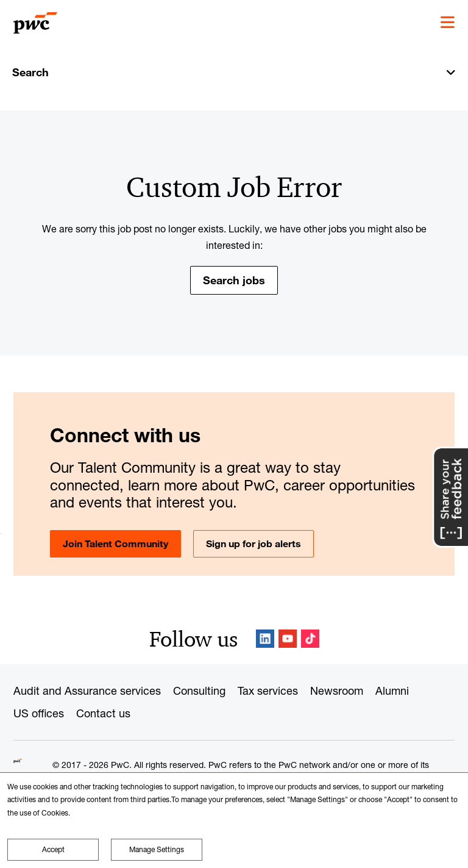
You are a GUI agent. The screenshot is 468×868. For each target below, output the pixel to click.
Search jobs (234, 280)
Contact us (103, 713)
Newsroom (337, 690)
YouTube (288, 639)
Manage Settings (157, 849)
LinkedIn (265, 639)
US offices (39, 713)
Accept (53, 849)
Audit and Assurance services (87, 690)
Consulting (199, 690)
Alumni (392, 690)
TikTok (310, 639)
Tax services (268, 690)
